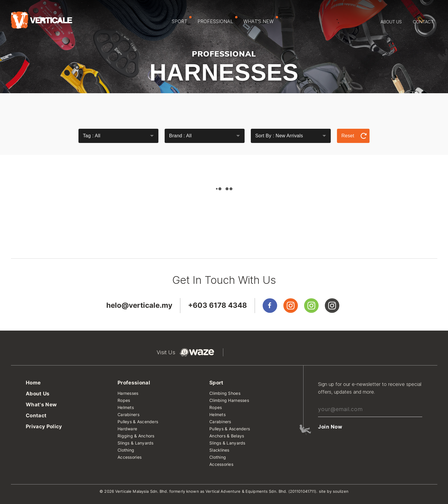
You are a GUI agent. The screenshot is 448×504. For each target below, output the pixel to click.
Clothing (126, 450)
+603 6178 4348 (217, 305)
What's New (261, 20)
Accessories (130, 457)
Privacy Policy (44, 427)
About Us (391, 22)
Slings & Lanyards (136, 443)
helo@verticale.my (139, 305)
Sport (182, 20)
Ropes (124, 401)
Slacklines (219, 450)
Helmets (126, 408)
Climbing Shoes (225, 393)
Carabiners (129, 415)
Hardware (127, 429)
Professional (217, 20)
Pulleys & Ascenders (138, 422)
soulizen (341, 491)
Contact (423, 22)
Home (33, 383)
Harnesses (128, 393)
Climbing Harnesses (229, 401)
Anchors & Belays (227, 436)
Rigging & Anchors (136, 436)
